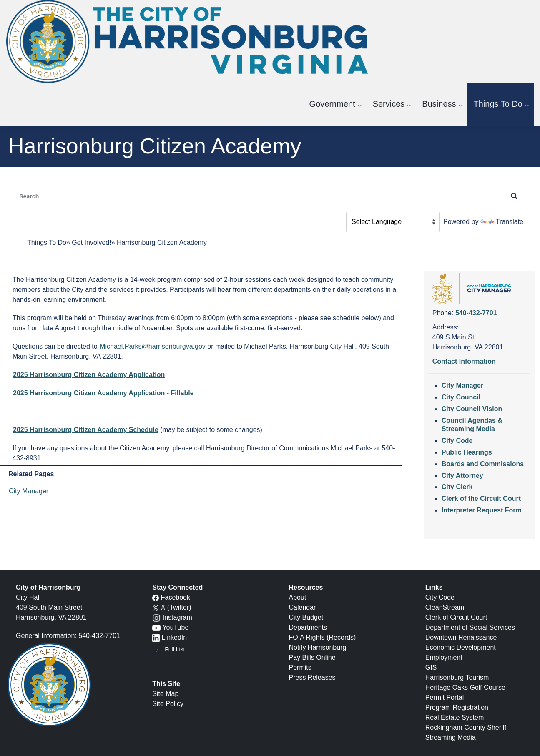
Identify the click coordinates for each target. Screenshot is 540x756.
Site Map (165, 694)
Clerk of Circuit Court (456, 617)
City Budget (306, 617)
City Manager (29, 491)
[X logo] (156, 607)
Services (389, 104)
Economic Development (461, 647)
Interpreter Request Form (482, 510)
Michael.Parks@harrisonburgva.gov (153, 346)
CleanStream (445, 607)
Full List (175, 649)
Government (332, 104)
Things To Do (498, 104)
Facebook (176, 597)
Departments (308, 627)
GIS (431, 667)
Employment (444, 657)
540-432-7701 (476, 313)
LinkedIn (175, 637)
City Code (457, 441)
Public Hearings (467, 452)
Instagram (177, 617)
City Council (461, 397)
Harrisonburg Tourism (457, 677)
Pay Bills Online (312, 657)
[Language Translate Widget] (393, 222)
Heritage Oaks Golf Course (465, 687)
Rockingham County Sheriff (466, 727)
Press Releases (312, 677)
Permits (300, 667)
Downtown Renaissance (461, 637)
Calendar (303, 607)
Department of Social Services (470, 627)
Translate (502, 222)
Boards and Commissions (483, 464)
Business (439, 104)
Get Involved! (91, 242)
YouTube (175, 627)
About (298, 597)
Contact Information (464, 361)
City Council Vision (472, 409)
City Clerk (457, 487)
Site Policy (168, 704)
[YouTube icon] (156, 627)
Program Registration (457, 707)
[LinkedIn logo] (156, 637)
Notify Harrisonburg (318, 647)
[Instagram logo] (156, 617)
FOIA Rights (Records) (323, 637)
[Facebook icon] (156, 597)
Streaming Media (451, 737)
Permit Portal (445, 697)
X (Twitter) (176, 607)
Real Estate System (455, 717)
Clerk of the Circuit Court (481, 499)
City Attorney (462, 476)
